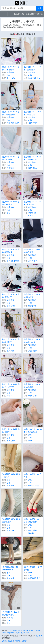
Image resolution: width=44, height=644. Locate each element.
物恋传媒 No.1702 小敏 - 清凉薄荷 (11, 158)
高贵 (30, 351)
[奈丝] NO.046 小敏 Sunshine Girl (10, 568)
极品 (35, 168)
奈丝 (30, 435)
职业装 (31, 486)
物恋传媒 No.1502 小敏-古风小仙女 (32, 341)
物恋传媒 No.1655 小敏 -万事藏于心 (11, 203)
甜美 (36, 261)
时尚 (35, 530)
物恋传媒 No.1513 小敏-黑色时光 (11, 341)
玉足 (39, 78)
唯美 (9, 441)
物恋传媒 (10, 72)
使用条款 (5, 641)
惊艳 (30, 168)
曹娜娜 (31, 631)
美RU (31, 261)
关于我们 (24, 641)
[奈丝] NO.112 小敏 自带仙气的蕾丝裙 (33, 431)
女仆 (9, 78)
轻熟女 (10, 396)
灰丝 (9, 623)
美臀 (35, 123)
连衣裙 (31, 533)
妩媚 (35, 351)
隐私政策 (11, 641)
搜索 (40, 8)
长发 (30, 123)
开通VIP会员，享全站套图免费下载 (28, 14)
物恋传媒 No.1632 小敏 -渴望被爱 (11, 251)
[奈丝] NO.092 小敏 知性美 (33, 476)
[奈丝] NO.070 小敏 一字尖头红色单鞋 (33, 521)
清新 (9, 213)
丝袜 (30, 396)
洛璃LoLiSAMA (17, 631)
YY (11, 631)
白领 (37, 486)
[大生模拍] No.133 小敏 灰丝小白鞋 (11, 613)
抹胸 (13, 441)
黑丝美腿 (10, 351)
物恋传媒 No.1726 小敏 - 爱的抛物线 (11, 113)
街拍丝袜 (10, 530)
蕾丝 (30, 441)
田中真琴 (17, 633)
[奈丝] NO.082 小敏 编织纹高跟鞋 (11, 521)
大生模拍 (10, 618)
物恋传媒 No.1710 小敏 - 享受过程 (32, 113)
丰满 (9, 261)
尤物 (13, 78)
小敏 (9, 75)
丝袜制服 (10, 168)
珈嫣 (28, 633)
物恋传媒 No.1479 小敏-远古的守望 (11, 386)
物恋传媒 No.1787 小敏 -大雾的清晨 (11, 68)
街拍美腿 (10, 486)
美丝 (13, 306)
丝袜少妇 (32, 306)
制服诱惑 (10, 123)
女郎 (39, 578)
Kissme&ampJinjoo (8, 633)
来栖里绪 (37, 631)
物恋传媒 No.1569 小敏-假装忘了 (11, 296)
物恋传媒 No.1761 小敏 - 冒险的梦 (32, 68)
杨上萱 (23, 633)
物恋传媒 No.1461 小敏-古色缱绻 (32, 386)
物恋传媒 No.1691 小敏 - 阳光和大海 (32, 158)
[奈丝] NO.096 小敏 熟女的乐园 (11, 476)
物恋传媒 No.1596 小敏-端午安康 (32, 251)
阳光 (17, 123)
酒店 (9, 306)
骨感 (35, 396)
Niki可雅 (26, 631)
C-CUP (31, 216)
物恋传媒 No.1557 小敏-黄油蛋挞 (32, 296)
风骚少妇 (32, 78)
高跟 (30, 530)
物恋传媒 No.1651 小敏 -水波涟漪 (32, 203)
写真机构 (18, 641)
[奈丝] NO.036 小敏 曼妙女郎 (33, 568)
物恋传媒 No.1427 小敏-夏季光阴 (11, 431)
